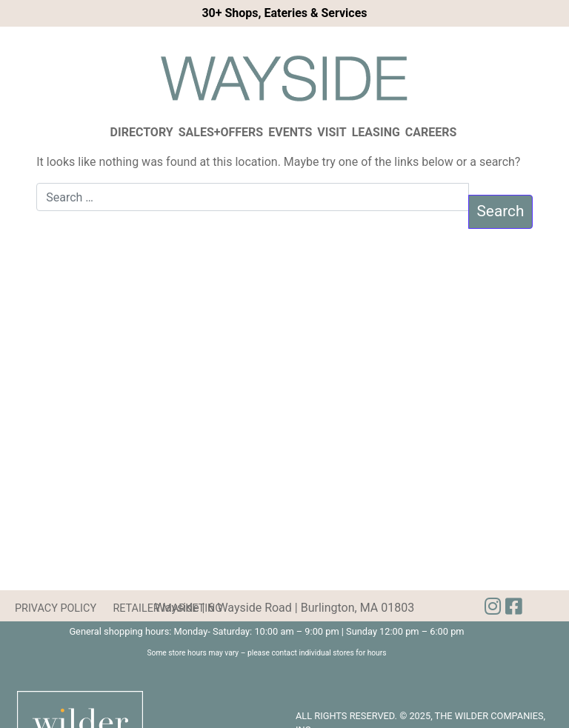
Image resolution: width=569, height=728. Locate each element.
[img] (513, 607)
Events (290, 132)
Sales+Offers (221, 132)
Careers (431, 132)
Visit (332, 132)
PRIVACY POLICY (56, 608)
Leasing (376, 132)
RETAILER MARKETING (167, 608)
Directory (142, 132)
